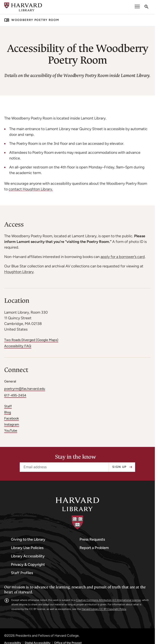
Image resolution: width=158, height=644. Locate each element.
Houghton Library (19, 272)
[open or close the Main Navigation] (137, 7)
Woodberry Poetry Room (35, 20)
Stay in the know (75, 457)
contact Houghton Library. (31, 189)
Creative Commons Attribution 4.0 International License (108, 600)
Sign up (119, 467)
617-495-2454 (15, 395)
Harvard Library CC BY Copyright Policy (104, 609)
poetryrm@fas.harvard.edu (25, 389)
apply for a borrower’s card (123, 257)
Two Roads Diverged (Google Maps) (31, 340)
